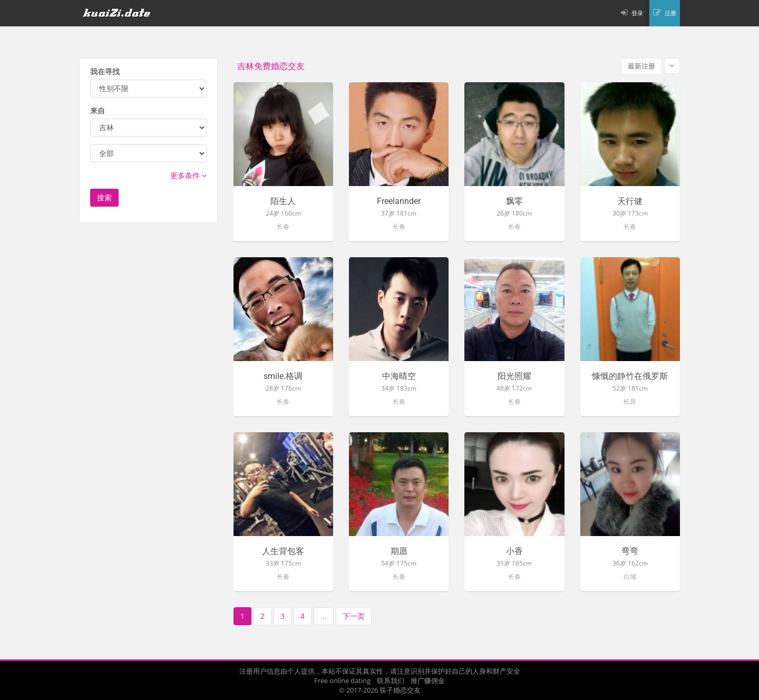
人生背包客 (283, 551)
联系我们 (391, 680)
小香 (514, 551)
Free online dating (342, 680)
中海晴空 (399, 376)
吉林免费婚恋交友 (271, 66)
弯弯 (630, 551)
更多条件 (188, 175)
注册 (670, 13)
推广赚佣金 (428, 680)
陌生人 (283, 201)
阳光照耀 (514, 376)
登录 (637, 13)
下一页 (354, 616)
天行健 (630, 201)
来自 (98, 110)
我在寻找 (105, 71)
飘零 (514, 201)
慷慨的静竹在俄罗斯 (630, 376)
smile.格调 (283, 376)
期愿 (399, 551)
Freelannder (399, 201)
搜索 (104, 197)
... (324, 616)
